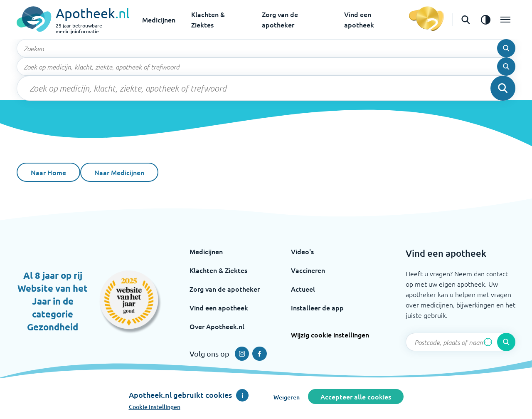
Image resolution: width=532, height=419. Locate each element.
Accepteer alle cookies (356, 397)
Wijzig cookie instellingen (330, 335)
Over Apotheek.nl (217, 326)
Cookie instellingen (155, 407)
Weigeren (287, 397)
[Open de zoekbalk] (465, 20)
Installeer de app (317, 307)
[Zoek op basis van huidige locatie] (488, 342)
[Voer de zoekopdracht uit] (506, 48)
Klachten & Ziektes (218, 270)
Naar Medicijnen (119, 172)
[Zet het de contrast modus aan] (485, 20)
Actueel (303, 289)
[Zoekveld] (266, 48)
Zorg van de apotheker (225, 289)
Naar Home (48, 172)
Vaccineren (308, 270)
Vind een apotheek (219, 307)
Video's (302, 251)
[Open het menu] (505, 20)
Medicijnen (159, 20)
